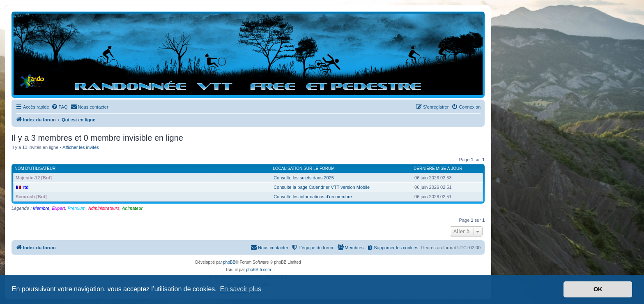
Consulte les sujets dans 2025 (304, 178)
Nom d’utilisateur (35, 168)
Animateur (132, 208)
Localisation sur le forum (304, 168)
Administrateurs (104, 208)
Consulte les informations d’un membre (313, 197)
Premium (76, 208)
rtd (26, 187)
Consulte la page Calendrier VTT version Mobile (322, 187)
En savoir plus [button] (240, 289)
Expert (58, 208)
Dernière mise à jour (438, 168)
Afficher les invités (80, 147)
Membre (41, 208)
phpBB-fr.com (259, 270)
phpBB (229, 262)
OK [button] (598, 289)
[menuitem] (60, 107)
